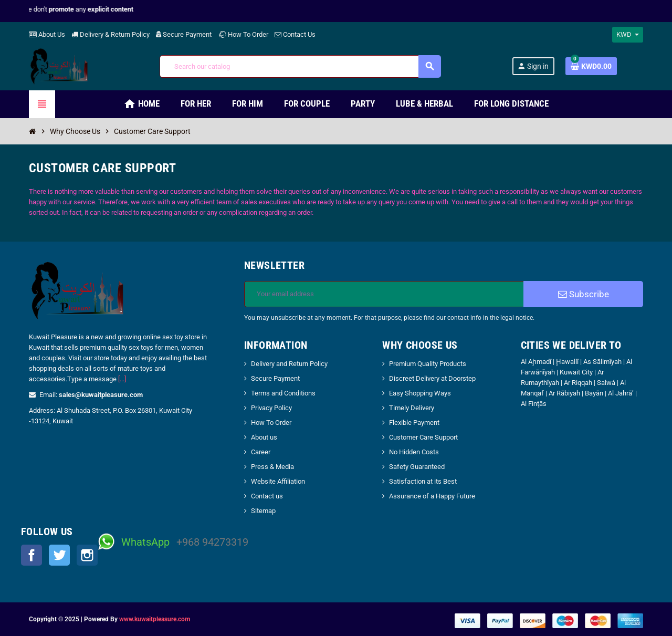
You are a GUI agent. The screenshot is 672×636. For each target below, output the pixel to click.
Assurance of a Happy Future (432, 496)
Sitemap (263, 511)
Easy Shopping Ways (420, 393)
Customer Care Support (423, 437)
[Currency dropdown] (628, 35)
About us (264, 437)
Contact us (267, 496)
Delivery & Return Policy (111, 34)
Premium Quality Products (428, 364)
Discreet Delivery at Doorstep (432, 378)
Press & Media (272, 467)
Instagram (87, 555)
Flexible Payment (414, 423)
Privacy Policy (271, 408)
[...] (122, 379)
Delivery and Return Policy (289, 364)
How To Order (243, 34)
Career (261, 452)
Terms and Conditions (283, 393)
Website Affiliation (278, 481)
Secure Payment (184, 34)
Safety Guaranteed (417, 467)
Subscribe (584, 294)
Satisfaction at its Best (423, 481)
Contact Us (295, 34)
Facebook (31, 555)
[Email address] (384, 294)
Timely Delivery (412, 408)
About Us (47, 34)
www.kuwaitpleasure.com (155, 619)
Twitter (59, 555)
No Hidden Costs (414, 452)
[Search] (300, 66)
